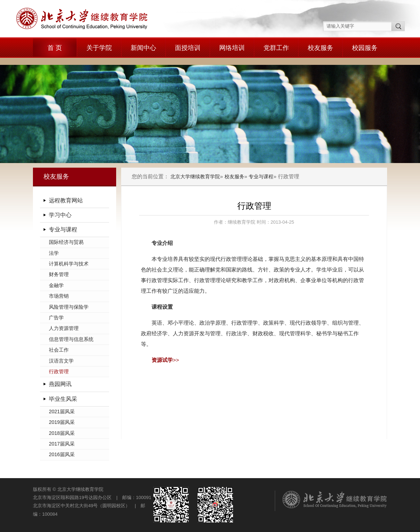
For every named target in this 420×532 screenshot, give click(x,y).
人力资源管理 (64, 328)
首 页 (55, 48)
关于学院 (99, 48)
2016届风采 (62, 454)
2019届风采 (62, 422)
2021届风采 (62, 411)
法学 (54, 253)
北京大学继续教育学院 (195, 177)
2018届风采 (62, 433)
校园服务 (365, 48)
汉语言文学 (61, 361)
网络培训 (232, 48)
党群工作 (276, 48)
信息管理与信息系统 (71, 339)
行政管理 (59, 371)
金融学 (56, 285)
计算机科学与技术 (69, 264)
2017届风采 (62, 444)
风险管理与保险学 (69, 307)
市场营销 (59, 296)
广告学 (56, 318)
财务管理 (59, 274)
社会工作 (59, 350)
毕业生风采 (63, 399)
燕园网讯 (60, 384)
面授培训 (188, 48)
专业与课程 (63, 229)
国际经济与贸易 (66, 242)
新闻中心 (143, 48)
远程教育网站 (66, 200)
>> (165, 360)
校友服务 (320, 48)
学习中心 (60, 215)
